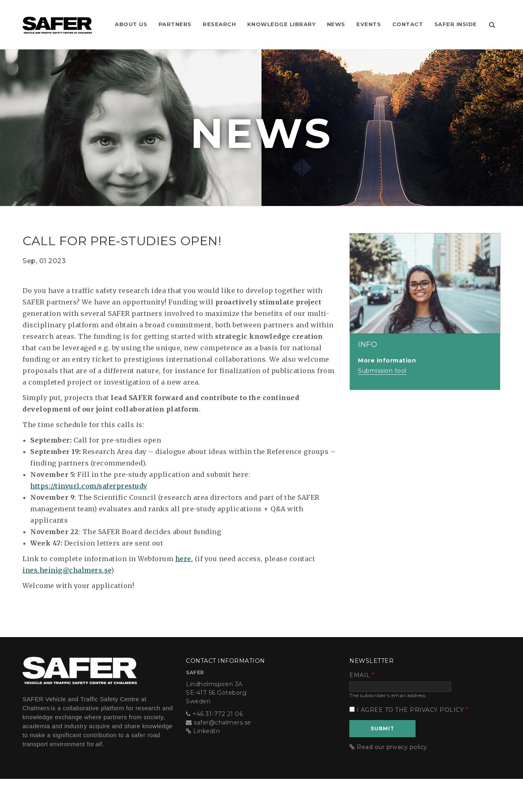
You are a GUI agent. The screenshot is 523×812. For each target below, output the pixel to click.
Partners (187, 16)
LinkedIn (207, 764)
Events (384, 16)
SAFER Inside (473, 16)
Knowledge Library (295, 16)
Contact (425, 16)
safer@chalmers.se (222, 755)
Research (232, 16)
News (351, 16)
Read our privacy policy (392, 780)
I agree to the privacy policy (410, 743)
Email (360, 708)
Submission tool (382, 403)
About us (142, 16)
